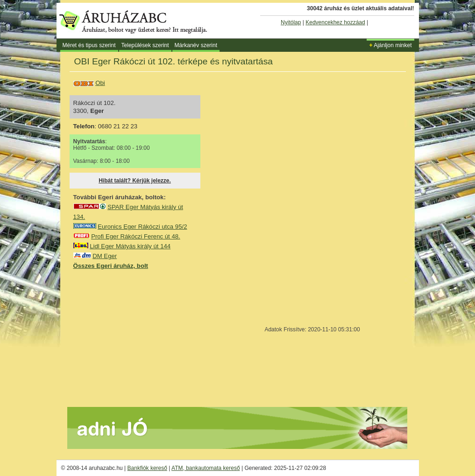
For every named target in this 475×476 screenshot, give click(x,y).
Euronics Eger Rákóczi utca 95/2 (142, 227)
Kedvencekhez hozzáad (335, 22)
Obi (100, 83)
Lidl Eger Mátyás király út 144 (130, 246)
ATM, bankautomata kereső (206, 468)
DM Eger (105, 256)
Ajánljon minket (390, 45)
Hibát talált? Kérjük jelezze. (135, 181)
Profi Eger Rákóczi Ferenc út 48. (136, 236)
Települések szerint (145, 45)
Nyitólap (291, 22)
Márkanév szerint (196, 45)
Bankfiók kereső (147, 468)
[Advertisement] (143, 338)
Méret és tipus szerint (89, 45)
